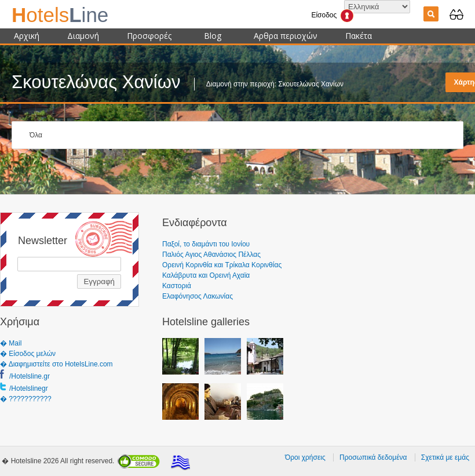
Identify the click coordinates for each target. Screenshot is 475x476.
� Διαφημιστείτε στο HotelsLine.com (56, 364)
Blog (213, 36)
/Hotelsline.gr (30, 376)
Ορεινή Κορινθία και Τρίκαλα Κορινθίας (222, 265)
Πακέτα (359, 36)
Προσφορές (149, 36)
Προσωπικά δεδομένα (373, 457)
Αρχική (27, 36)
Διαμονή (83, 36)
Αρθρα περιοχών (286, 36)
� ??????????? (26, 399)
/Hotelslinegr (29, 388)
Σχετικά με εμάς (445, 457)
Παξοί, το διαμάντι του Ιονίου (206, 244)
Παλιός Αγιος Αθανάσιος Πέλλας (211, 255)
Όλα (36, 135)
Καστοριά (177, 286)
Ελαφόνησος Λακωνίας (198, 296)
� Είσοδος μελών (28, 354)
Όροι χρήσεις (305, 457)
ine (60, 15)
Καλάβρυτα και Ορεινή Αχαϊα (206, 275)
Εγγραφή (99, 281)
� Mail (11, 343)
